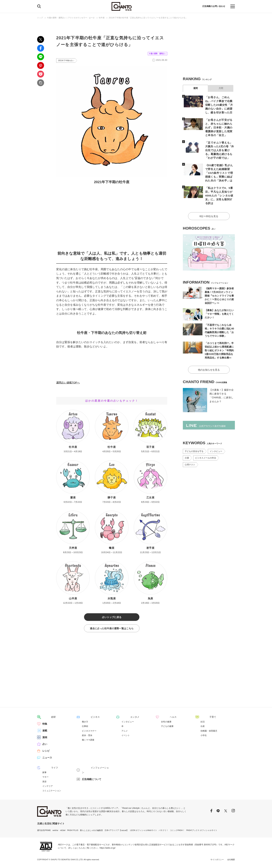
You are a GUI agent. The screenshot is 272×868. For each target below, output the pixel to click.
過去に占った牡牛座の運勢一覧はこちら (112, 630)
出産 (203, 728)
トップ (40, 18)
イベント (126, 737)
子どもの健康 (167, 728)
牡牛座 (102, 18)
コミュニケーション (52, 792)
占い (45, 746)
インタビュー (216, 438)
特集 (45, 726)
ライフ (46, 769)
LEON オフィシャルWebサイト (143, 832)
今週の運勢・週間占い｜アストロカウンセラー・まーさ (71, 18)
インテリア (48, 788)
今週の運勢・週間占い (154, 53)
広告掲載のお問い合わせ (212, 6)
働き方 (85, 724)
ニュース (47, 759)
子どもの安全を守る (194, 438)
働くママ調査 (88, 742)
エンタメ (126, 719)
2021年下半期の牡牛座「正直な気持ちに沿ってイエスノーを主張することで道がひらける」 (148, 18)
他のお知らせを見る (209, 356)
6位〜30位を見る (209, 204)
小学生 (204, 737)
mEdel (63, 832)
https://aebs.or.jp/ (107, 850)
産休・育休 (87, 737)
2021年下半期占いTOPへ (72, 376)
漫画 (45, 739)
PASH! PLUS (73, 832)
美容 (44, 783)
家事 (44, 774)
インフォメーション (93, 769)
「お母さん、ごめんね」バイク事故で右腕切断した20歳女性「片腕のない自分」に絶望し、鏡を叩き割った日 (219, 104)
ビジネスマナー (89, 733)
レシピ (46, 753)
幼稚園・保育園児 (209, 733)
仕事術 (85, 728)
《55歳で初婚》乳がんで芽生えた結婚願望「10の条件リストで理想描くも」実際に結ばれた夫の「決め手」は (219, 166)
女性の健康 (166, 724)
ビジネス (87, 719)
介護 (187, 445)
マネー (45, 779)
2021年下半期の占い (68, 61)
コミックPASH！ (177, 832)
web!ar (55, 832)
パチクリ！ (163, 832)
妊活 (203, 724)
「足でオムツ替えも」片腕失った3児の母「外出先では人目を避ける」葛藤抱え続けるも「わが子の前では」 (219, 144)
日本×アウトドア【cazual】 (116, 832)
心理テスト (190, 451)
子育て (204, 719)
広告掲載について (92, 776)
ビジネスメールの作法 (206, 445)
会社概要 (231, 861)
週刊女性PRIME (44, 832)
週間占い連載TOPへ (69, 383)
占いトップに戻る (112, 618)
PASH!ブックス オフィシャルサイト (202, 832)
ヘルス (165, 719)
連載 (45, 732)
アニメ (125, 733)
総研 (45, 719)
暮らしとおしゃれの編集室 (91, 832)
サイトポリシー (217, 861)
